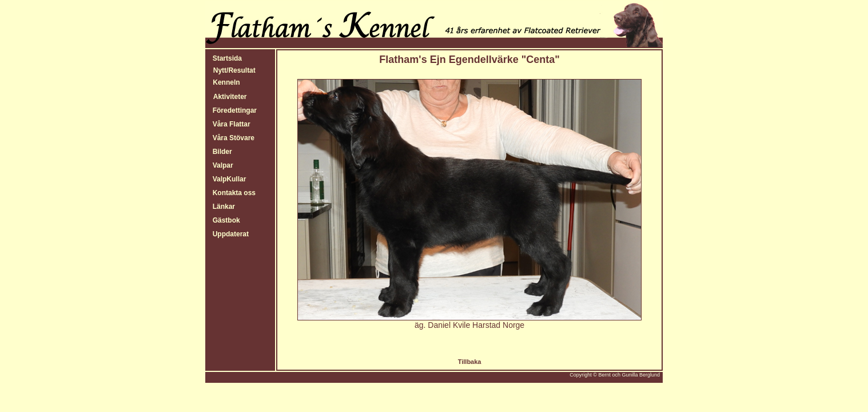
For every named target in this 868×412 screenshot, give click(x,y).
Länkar (222, 207)
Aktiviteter (230, 97)
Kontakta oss (232, 193)
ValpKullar (227, 179)
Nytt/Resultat (234, 70)
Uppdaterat (229, 234)
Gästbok (224, 220)
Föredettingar (233, 110)
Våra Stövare (232, 138)
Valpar (221, 165)
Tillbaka (470, 362)
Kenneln (226, 82)
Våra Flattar (230, 124)
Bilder (220, 152)
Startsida (225, 58)
